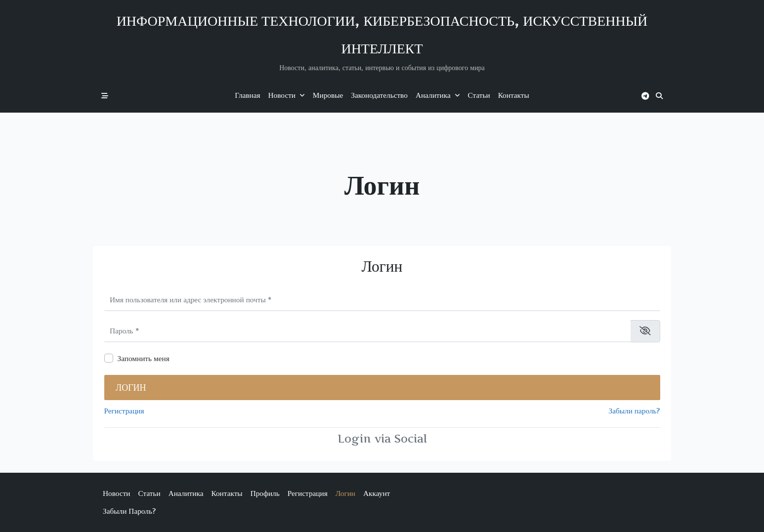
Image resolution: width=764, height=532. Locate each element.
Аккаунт (377, 493)
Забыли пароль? (634, 411)
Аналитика (438, 95)
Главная (247, 95)
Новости (287, 95)
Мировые (328, 95)
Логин (131, 388)
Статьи (479, 95)
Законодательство (379, 95)
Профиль (265, 493)
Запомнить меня (144, 358)
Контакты (514, 95)
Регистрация (124, 411)
